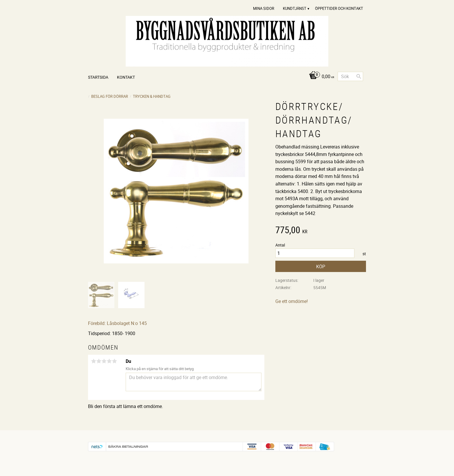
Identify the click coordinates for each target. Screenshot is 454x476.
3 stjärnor (104, 361)
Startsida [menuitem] (98, 77)
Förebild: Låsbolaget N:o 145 (117, 323)
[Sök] (359, 76)
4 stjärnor (109, 361)
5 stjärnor (114, 361)
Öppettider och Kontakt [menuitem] (339, 8)
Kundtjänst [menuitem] (295, 8)
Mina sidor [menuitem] (264, 8)
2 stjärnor (99, 361)
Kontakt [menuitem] (126, 77)
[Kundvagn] (320, 77)
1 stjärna (94, 361)
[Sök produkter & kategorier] (350, 76)
